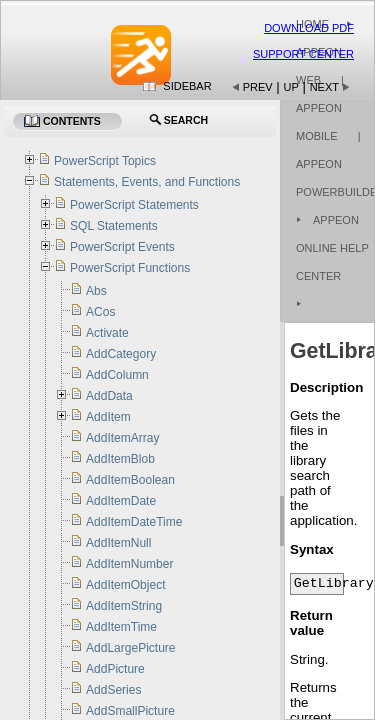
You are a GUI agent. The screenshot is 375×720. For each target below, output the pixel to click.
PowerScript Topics (105, 161)
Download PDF (309, 28)
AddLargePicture (130, 648)
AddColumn (117, 375)
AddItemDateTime (134, 522)
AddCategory (121, 354)
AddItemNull (118, 543)
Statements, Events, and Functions (147, 182)
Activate (107, 333)
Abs (96, 291)
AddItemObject (125, 585)
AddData (109, 396)
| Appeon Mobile (320, 108)
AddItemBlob (120, 459)
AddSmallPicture (130, 711)
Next (324, 87)
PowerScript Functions (130, 268)
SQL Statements (114, 226)
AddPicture (115, 669)
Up (291, 87)
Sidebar (187, 86)
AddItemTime (121, 627)
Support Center (303, 54)
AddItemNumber (129, 564)
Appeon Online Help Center (332, 248)
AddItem (108, 417)
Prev (258, 87)
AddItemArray (122, 438)
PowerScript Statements (134, 205)
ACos (100, 312)
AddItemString (124, 606)
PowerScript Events (122, 247)
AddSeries (113, 690)
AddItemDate (121, 501)
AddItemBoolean (130, 480)
